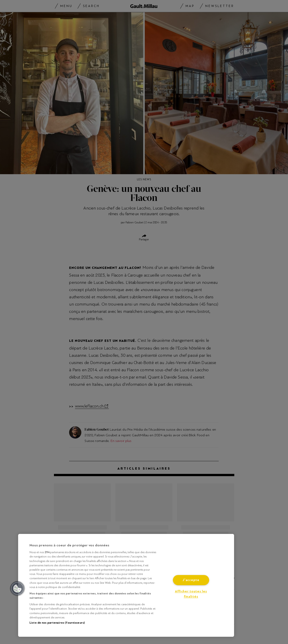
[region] (126, 585)
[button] (17, 589)
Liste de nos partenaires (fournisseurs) (57, 623)
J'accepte (191, 580)
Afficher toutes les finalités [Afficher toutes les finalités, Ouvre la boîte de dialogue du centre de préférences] (191, 594)
